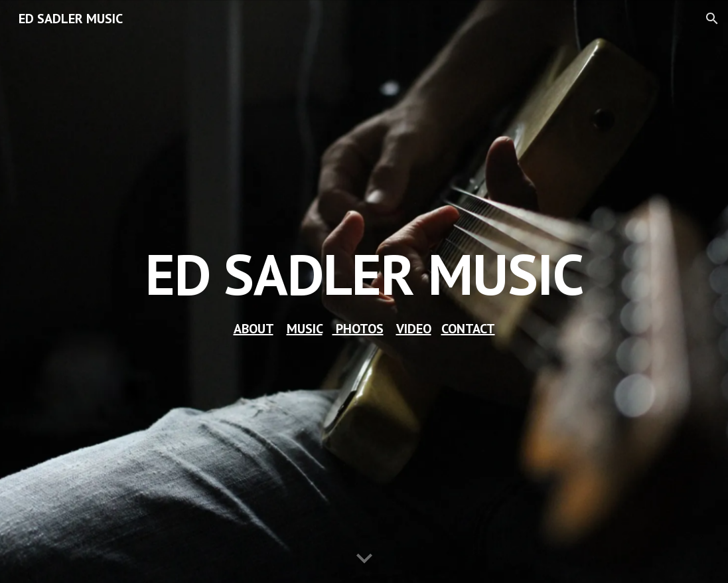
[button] (712, 19)
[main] (364, 274)
